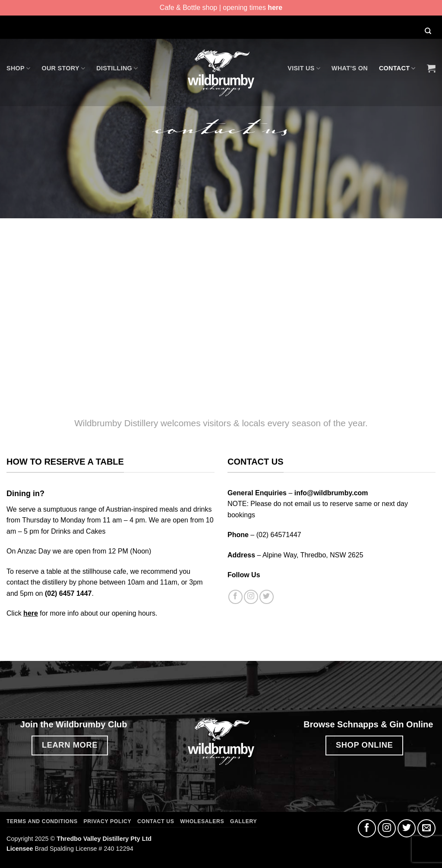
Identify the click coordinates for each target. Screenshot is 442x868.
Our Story (63, 68)
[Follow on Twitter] (267, 597)
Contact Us (156, 821)
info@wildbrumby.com (331, 493)
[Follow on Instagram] (251, 597)
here (275, 8)
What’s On (350, 68)
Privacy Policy (108, 821)
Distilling (117, 68)
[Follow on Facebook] (235, 597)
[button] (431, 68)
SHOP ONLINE (364, 745)
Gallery (243, 821)
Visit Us (304, 68)
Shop (18, 68)
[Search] (428, 32)
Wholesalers (202, 821)
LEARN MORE (70, 745)
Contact (397, 68)
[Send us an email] (426, 828)
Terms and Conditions (42, 821)
